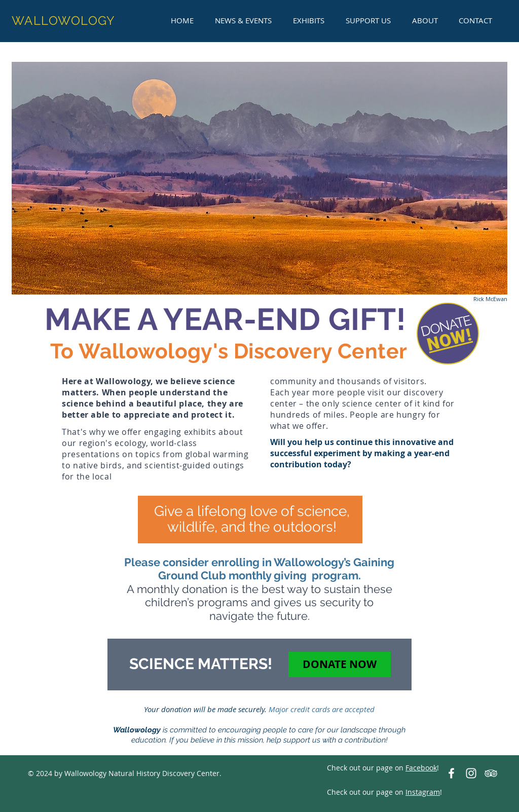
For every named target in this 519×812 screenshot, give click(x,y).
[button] (243, 20)
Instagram (423, 792)
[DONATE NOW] (340, 665)
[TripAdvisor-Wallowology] (491, 773)
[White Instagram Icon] (471, 773)
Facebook (421, 768)
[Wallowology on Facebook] (451, 773)
